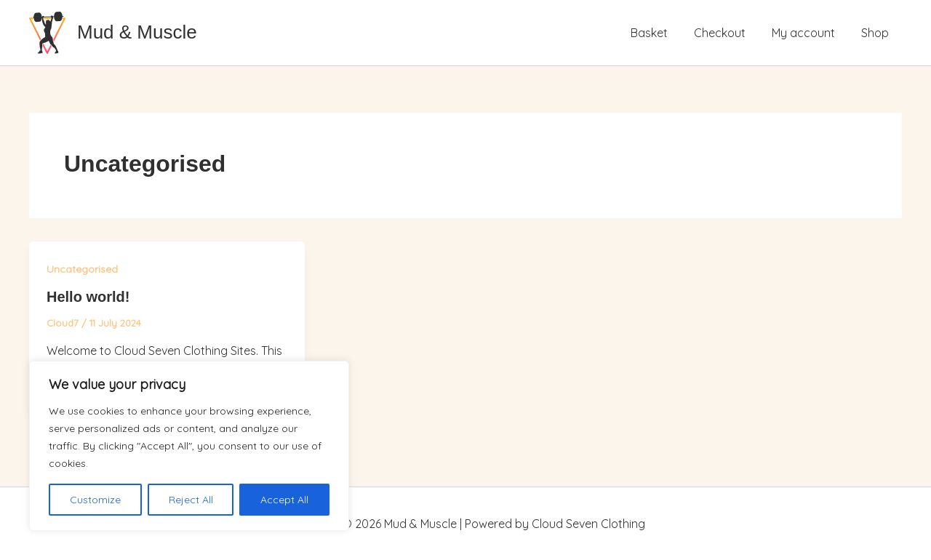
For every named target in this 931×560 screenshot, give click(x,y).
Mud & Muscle (137, 32)
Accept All (284, 500)
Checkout (727, 33)
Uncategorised (82, 269)
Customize (95, 500)
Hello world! (88, 297)
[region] (189, 446)
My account (808, 33)
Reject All (191, 500)
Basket (659, 33)
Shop (876, 33)
